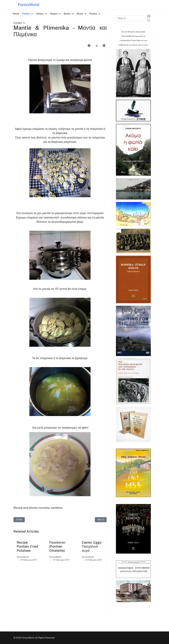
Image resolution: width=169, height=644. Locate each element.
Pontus (26, 14)
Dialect (54, 14)
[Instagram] (149, 21)
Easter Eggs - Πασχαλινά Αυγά (93, 546)
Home (16, 14)
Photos (93, 14)
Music (80, 14)
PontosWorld (29, 5)
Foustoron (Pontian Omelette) (57, 546)
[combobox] (131, 18)
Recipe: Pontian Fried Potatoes (27, 546)
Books (67, 14)
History (40, 14)
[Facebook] (149, 16)
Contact (18, 23)
